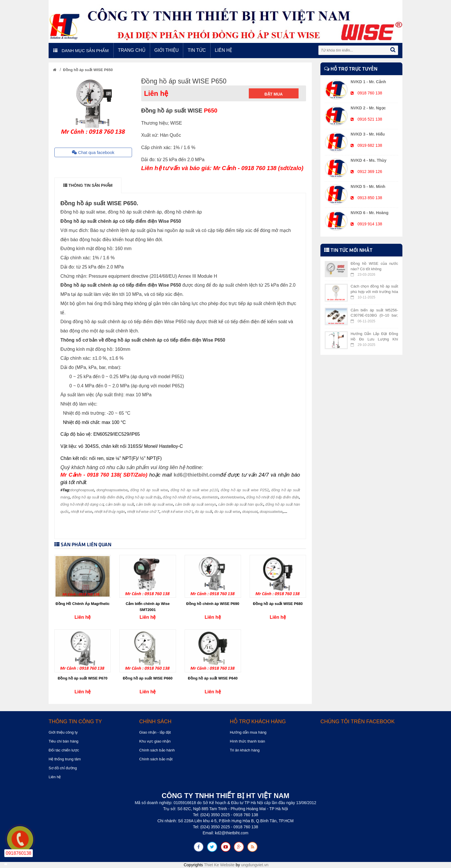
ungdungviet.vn (255, 865)
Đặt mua (274, 94)
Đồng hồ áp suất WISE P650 (88, 70)
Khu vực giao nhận (155, 741)
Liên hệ (224, 50)
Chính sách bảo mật (156, 759)
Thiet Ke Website (219, 865)
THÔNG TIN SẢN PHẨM (88, 185)
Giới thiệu (167, 50)
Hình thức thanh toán (247, 741)
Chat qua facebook (93, 152)
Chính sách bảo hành (157, 750)
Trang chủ (132, 50)
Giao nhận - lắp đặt (155, 732)
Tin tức (197, 50)
